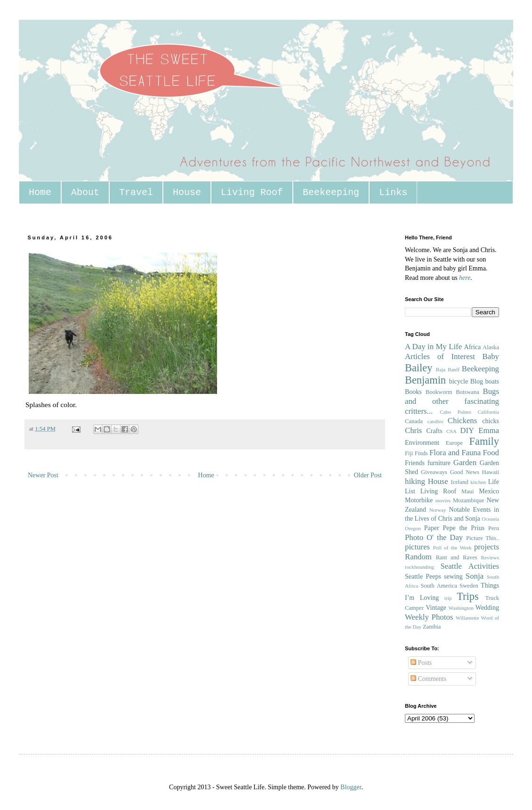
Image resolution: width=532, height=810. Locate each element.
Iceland (459, 482)
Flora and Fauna (455, 453)
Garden (465, 462)
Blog (477, 381)
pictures (417, 547)
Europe (454, 443)
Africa (473, 347)
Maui (468, 491)
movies (443, 500)
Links (393, 192)
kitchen (478, 482)
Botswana (468, 392)
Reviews (490, 557)
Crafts (434, 431)
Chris (413, 430)
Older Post (368, 475)
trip (448, 598)
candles (435, 421)
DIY (467, 430)
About (85, 192)
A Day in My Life (433, 347)
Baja (441, 369)
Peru (494, 528)
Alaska (491, 347)
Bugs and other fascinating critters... (452, 401)
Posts (421, 663)
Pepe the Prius (463, 528)
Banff (454, 369)
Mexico (489, 491)
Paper (432, 528)
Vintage (436, 608)
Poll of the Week (452, 548)
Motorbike (419, 500)
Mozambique (468, 500)
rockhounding (419, 567)
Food (491, 453)
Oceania (490, 519)
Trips (468, 596)
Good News (465, 472)
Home (40, 192)
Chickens (462, 421)
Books (413, 392)
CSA (451, 431)
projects (487, 547)
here (465, 278)
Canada (414, 421)
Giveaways (434, 472)
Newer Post (43, 475)
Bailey (419, 368)
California (488, 412)
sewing (453, 577)
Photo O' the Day (434, 537)
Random (418, 557)
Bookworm (439, 392)
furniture (439, 463)
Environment (422, 443)
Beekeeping (331, 192)
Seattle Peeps (423, 577)
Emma (489, 430)
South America (439, 586)
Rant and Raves (457, 557)
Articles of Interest (440, 356)
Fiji (409, 453)
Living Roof (252, 192)
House (187, 192)
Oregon (413, 528)
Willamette (467, 618)
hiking (415, 481)
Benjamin (425, 380)
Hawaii (491, 472)
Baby (491, 356)
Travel (136, 192)
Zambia (432, 627)
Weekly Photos (429, 617)
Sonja (475, 576)
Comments (428, 679)
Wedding (487, 608)
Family (484, 441)
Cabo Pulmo (455, 412)
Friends (415, 463)
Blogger (351, 787)
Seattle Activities (470, 566)
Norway (438, 510)
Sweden (469, 586)
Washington (461, 608)
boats (492, 381)
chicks (491, 421)
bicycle (459, 381)
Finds (421, 453)
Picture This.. (483, 538)
